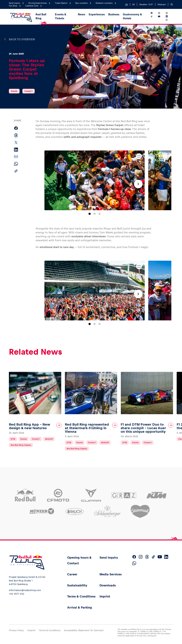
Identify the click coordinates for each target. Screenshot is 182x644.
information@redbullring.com (25, 590)
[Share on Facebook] (16, 128)
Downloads (108, 585)
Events (14, 91)
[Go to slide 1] (90, 214)
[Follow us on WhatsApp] (169, 20)
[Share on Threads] (16, 135)
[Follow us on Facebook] (154, 13)
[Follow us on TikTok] (154, 16)
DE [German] (133, 4)
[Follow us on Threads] (169, 13)
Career (72, 574)
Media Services (111, 574)
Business (114, 14)
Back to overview (22, 39)
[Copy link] (16, 171)
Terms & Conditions (81, 596)
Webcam (162, 4)
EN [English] (127, 4)
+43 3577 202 (17, 594)
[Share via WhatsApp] (16, 164)
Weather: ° (146, 4)
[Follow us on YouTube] (161, 16)
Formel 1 (29, 91)
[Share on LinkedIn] (16, 150)
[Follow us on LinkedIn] (169, 16)
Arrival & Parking (80, 607)
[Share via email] (16, 157)
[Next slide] (138, 184)
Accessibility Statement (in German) (84, 630)
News (81, 14)
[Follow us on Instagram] (161, 13)
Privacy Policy (16, 630)
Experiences (97, 14)
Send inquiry (109, 558)
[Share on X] (16, 142)
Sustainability (77, 585)
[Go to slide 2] (95, 214)
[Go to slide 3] (100, 214)
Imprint (105, 596)
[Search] (172, 4)
